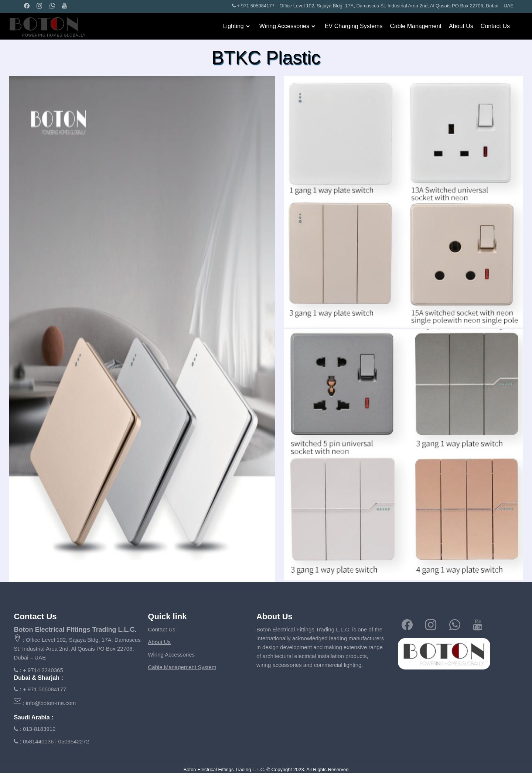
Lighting (233, 26)
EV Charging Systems (354, 26)
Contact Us (495, 26)
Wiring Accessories (284, 26)
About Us (461, 26)
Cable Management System (182, 667)
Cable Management (416, 26)
